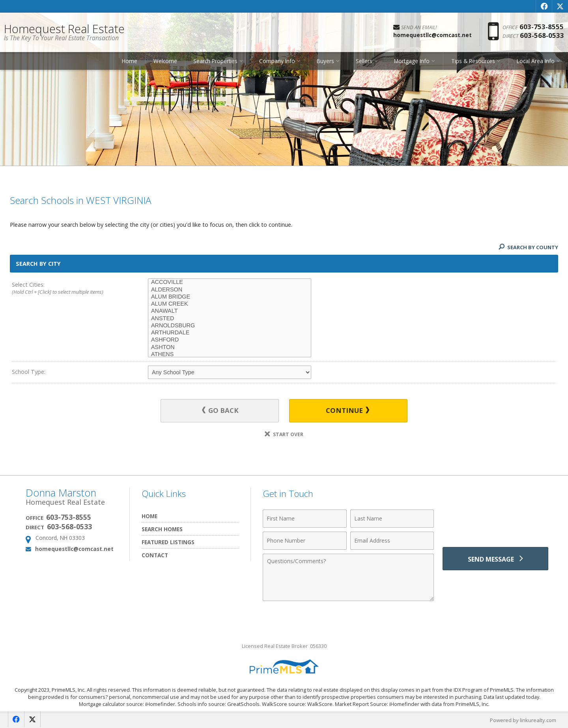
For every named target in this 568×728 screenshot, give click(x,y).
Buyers (325, 61)
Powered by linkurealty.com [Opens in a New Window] (523, 720)
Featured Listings (168, 542)
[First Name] (305, 519)
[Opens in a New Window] (544, 6)
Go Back (221, 411)
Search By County (528, 247)
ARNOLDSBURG (230, 326)
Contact (155, 555)
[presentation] (495, 523)
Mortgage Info (412, 61)
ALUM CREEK (230, 304)
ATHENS (230, 355)
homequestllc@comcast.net (74, 549)
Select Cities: (66, 289)
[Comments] (348, 577)
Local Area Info (536, 61)
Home (130, 61)
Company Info (277, 61)
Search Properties (215, 61)
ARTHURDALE (230, 333)
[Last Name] (392, 519)
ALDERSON (230, 290)
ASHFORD (230, 340)
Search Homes (162, 529)
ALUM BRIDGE (230, 297)
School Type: (29, 372)
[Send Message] (495, 559)
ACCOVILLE (230, 282)
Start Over (284, 434)
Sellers (364, 61)
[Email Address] (392, 541)
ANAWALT (230, 311)
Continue (348, 411)
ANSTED (230, 319)
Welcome (165, 61)
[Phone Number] (305, 541)
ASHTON (230, 347)
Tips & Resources (473, 61)
